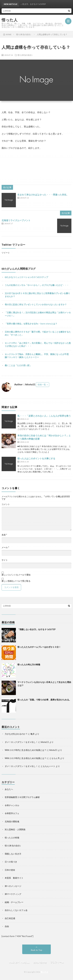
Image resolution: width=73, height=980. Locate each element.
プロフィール (57, 962)
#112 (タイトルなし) (20, 962)
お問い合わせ (40, 962)
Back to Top (37, 950)
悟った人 (45, 972)
